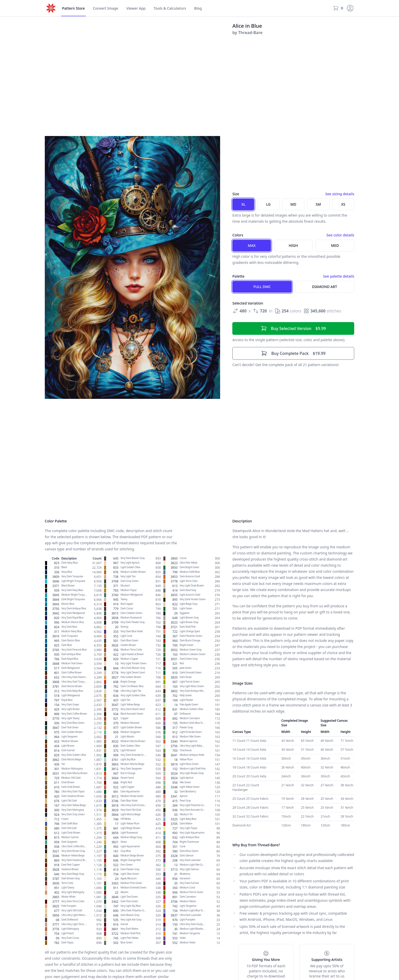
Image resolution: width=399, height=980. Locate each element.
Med (335, 245)
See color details (340, 235)
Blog (198, 8)
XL (243, 204)
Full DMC (262, 287)
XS (343, 204)
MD (293, 204)
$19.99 (293, 353)
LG (268, 204)
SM (318, 204)
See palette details (339, 276)
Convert (106, 8)
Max (252, 245)
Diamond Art (325, 287)
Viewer (136, 8)
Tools (170, 8)
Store (73, 8)
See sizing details (340, 194)
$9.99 (293, 328)
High (293, 245)
